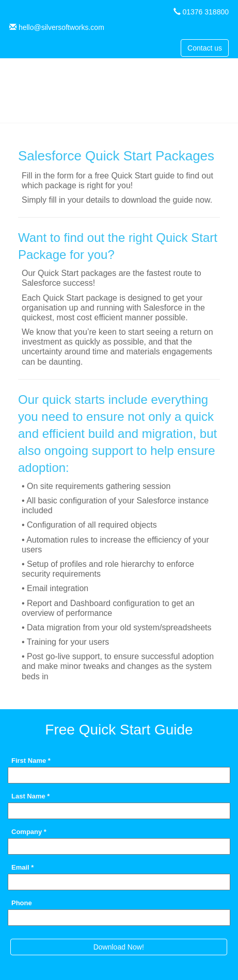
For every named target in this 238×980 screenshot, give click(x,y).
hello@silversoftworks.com (61, 27)
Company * (29, 831)
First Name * (31, 760)
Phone (22, 903)
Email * (22, 867)
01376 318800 (205, 12)
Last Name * (30, 796)
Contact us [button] (205, 48)
